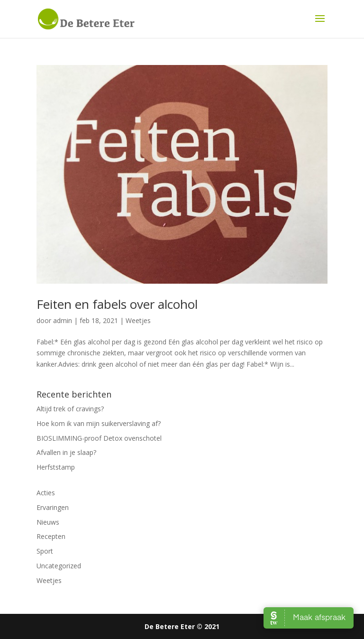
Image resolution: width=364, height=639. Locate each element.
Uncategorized (59, 566)
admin (63, 320)
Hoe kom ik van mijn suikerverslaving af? (99, 423)
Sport (45, 551)
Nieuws (48, 522)
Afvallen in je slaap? (66, 452)
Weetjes (138, 320)
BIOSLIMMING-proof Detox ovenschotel (99, 438)
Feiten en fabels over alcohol (117, 304)
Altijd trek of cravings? (70, 409)
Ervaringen (53, 507)
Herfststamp (56, 467)
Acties (46, 493)
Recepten (51, 536)
